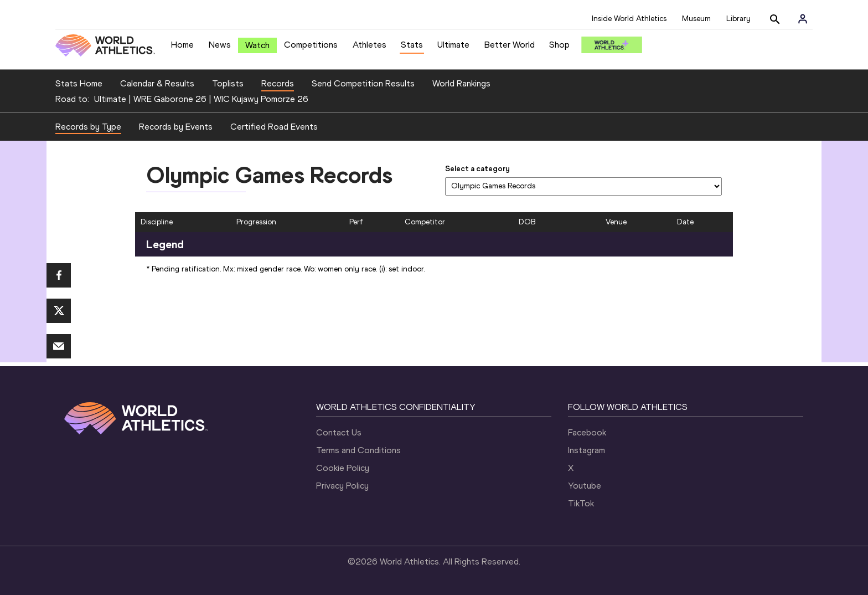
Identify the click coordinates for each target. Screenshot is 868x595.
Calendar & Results (157, 83)
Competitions (311, 45)
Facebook (587, 432)
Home (182, 45)
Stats (412, 45)
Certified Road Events (274, 127)
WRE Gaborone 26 (170, 99)
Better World (510, 45)
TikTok (581, 503)
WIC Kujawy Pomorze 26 (261, 99)
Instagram (587, 450)
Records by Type (88, 127)
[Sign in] (803, 19)
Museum (696, 19)
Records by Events (176, 127)
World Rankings (461, 83)
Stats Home (79, 83)
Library (738, 19)
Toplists (228, 83)
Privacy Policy (342, 486)
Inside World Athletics (629, 19)
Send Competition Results (363, 83)
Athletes (370, 45)
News (220, 45)
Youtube (585, 486)
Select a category (477, 169)
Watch (257, 45)
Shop (559, 45)
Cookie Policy (343, 468)
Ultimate (453, 45)
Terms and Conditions (358, 450)
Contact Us (339, 432)
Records (278, 83)
